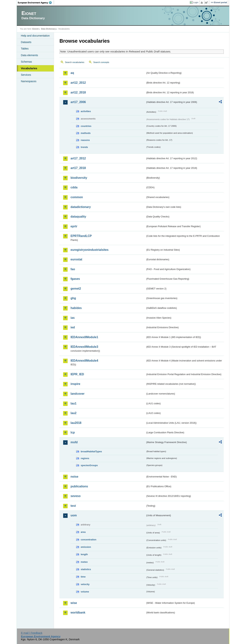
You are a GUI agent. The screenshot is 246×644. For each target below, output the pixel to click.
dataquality (78, 217)
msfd (74, 442)
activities (86, 111)
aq (72, 73)
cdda (74, 187)
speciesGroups (89, 465)
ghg (73, 298)
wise (74, 603)
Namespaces (29, 81)
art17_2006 (78, 102)
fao (73, 269)
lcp (73, 432)
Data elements (29, 55)
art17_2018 (78, 168)
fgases (75, 279)
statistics (86, 569)
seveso (76, 496)
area (83, 532)
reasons (85, 140)
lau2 (74, 413)
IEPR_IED (77, 374)
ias (73, 318)
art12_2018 (78, 92)
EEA (36, 3)
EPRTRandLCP (81, 236)
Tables (25, 49)
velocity (85, 584)
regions (85, 458)
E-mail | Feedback (32, 633)
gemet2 (76, 289)
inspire (75, 384)
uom (74, 515)
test (73, 506)
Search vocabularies (75, 62)
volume (85, 592)
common (77, 197)
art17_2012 (78, 158)
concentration (89, 540)
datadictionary (81, 207)
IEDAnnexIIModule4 (84, 361)
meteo (84, 562)
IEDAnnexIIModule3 (84, 347)
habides (76, 308)
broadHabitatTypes (91, 451)
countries (86, 126)
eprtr (74, 226)
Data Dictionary (48, 29)
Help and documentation (35, 36)
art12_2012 (78, 83)
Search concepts (101, 62)
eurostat (76, 259)
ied (73, 327)
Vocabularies (29, 68)
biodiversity (79, 178)
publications (79, 486)
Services (26, 75)
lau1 (74, 403)
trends (84, 147)
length (84, 554)
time (83, 577)
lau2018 (76, 423)
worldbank (78, 613)
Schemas (26, 62)
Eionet (35, 29)
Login (196, 2)
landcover (78, 394)
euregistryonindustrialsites (89, 250)
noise (74, 477)
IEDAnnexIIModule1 (84, 337)
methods (86, 133)
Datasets (26, 42)
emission (86, 547)
